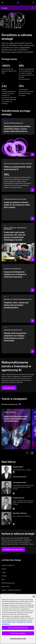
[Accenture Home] (18, 3)
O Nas (4, 572)
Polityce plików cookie (9, 622)
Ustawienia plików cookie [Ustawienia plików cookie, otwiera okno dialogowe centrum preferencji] (18, 639)
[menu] (2, 3)
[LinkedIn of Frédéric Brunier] (14, 509)
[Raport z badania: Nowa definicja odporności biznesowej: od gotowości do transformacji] (16, 429)
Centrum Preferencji (8, 565)
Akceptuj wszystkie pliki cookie (18, 628)
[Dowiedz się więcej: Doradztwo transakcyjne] (18, 278)
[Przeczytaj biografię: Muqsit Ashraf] (21, 477)
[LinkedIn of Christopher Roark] (14, 493)
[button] (9, 388)
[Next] (32, 453)
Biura (3, 579)
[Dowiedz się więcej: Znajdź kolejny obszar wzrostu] (18, 207)
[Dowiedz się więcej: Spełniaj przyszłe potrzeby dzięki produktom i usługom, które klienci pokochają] (18, 309)
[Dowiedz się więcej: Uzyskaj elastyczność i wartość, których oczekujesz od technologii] (18, 339)
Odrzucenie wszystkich (18, 633)
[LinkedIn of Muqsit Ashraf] (14, 472)
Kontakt (4, 576)
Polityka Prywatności (8, 583)
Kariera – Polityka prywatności (11, 590)
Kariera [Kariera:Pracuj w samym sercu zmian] (4, 569)
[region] (18, 619)
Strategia (4, 8)
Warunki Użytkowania (8, 593)
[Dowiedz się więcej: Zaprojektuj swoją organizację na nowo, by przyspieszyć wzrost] (18, 242)
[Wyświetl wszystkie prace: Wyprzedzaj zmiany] (11, 404)
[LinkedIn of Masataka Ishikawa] (14, 524)
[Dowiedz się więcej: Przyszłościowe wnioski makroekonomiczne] (18, 137)
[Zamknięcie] (34, 597)
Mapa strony (6, 586)
